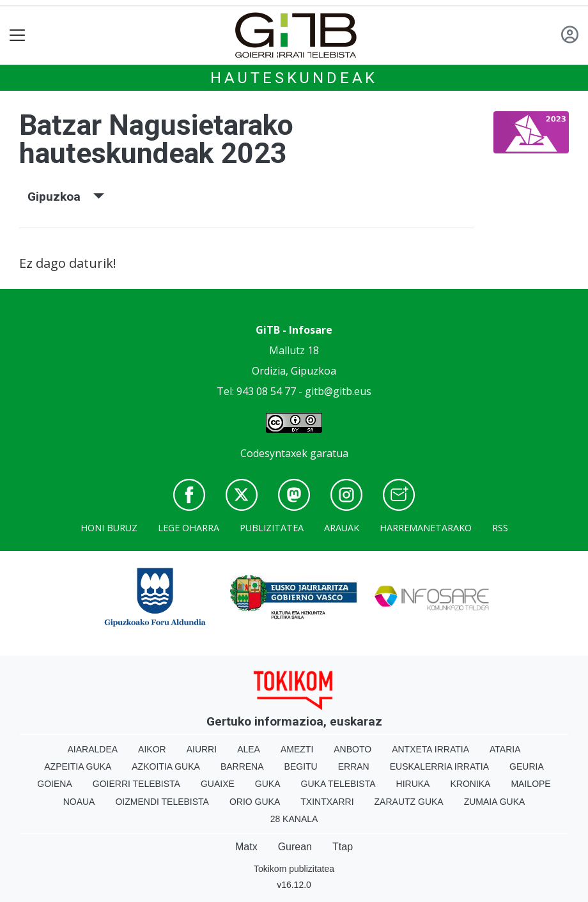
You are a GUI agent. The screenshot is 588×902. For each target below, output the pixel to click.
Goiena (54, 784)
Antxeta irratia (430, 749)
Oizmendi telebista (162, 802)
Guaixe (218, 784)
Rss (500, 528)
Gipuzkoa (66, 197)
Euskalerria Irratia (439, 766)
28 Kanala (294, 819)
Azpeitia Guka (78, 766)
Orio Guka (255, 802)
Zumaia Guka (495, 802)
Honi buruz (109, 528)
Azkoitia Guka (166, 766)
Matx (246, 847)
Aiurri (202, 749)
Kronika (470, 784)
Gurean (295, 847)
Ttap (343, 847)
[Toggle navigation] (18, 35)
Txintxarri (327, 802)
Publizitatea (272, 528)
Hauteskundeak (294, 78)
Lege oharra (189, 528)
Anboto (352, 749)
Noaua (79, 802)
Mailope (530, 784)
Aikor (152, 749)
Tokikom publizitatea (294, 869)
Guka (268, 784)
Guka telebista (338, 784)
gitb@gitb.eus (338, 391)
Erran (354, 766)
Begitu (301, 766)
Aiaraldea (93, 749)
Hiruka (413, 784)
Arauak (342, 528)
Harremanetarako (426, 528)
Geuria (527, 766)
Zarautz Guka (409, 802)
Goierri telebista (136, 784)
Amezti (297, 749)
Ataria (505, 749)
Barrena (242, 766)
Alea (249, 749)
